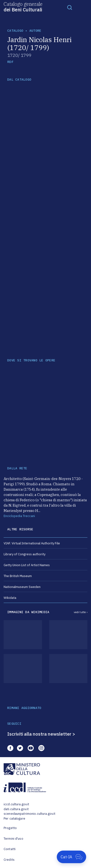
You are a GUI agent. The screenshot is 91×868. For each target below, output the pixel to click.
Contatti (10, 849)
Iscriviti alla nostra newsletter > (41, 734)
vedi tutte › (81, 612)
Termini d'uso (13, 839)
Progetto (10, 828)
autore (35, 31)
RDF (10, 62)
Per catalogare (14, 819)
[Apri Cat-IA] (71, 857)
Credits (9, 860)
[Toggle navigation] (70, 7)
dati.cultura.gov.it (16, 809)
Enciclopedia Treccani (19, 516)
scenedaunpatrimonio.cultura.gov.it (29, 814)
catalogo (15, 31)
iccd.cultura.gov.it (16, 804)
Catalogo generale (23, 7)
